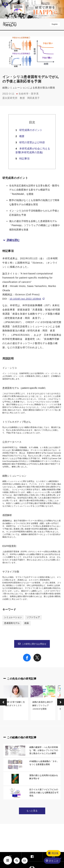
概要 (22, 136)
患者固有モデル (12, 623)
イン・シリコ (16, 211)
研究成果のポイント (31, 130)
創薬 (27, 623)
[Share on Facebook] (27, 661)
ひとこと (52, 861)
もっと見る (32, 811)
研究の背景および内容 (32, 142)
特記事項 (24, 158)
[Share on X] (37, 661)
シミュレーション (13, 617)
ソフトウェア (33, 617)
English (55, 24)
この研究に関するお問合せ (32, 644)
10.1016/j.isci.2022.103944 (25, 299)
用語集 (53, 853)
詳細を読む (11, 240)
